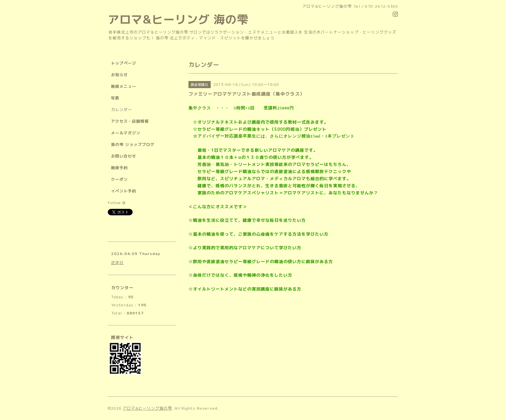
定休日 (117, 263)
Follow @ (117, 203)
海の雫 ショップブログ (133, 144)
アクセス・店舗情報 (130, 121)
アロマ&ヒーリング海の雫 (147, 408)
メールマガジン (126, 133)
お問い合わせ (124, 156)
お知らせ (119, 75)
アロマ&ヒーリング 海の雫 (178, 19)
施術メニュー (124, 86)
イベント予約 (124, 191)
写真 (115, 98)
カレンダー (121, 110)
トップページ (124, 63)
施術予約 (119, 168)
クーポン (119, 179)
